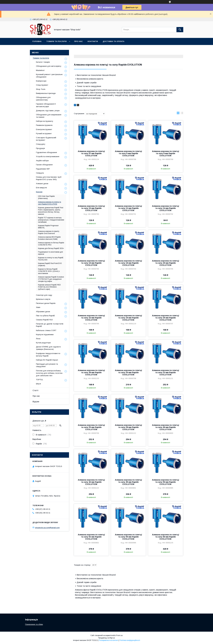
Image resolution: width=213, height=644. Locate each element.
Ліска (38, 339)
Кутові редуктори (43, 343)
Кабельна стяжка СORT (46, 330)
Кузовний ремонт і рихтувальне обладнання (49, 76)
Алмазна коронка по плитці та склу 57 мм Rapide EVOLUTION (91, 153)
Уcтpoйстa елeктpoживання (48, 156)
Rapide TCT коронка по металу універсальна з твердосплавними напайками (51, 220)
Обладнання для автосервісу (49, 66)
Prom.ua (119, 635)
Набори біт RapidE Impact (47, 360)
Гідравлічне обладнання (46, 152)
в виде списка (182, 114)
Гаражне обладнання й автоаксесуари (46, 105)
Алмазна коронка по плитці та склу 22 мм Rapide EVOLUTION (91, 318)
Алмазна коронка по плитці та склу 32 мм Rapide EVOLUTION (166, 372)
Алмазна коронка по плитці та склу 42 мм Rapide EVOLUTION (91, 482)
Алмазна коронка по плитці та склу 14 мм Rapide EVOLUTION (166, 208)
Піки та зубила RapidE (45, 316)
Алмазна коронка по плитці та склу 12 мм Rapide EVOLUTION (128, 208)
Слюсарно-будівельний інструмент (46, 139)
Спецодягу (41, 144)
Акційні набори (42, 161)
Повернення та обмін (34, 624)
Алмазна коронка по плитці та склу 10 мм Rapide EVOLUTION (91, 208)
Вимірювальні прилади (46, 93)
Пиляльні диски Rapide (46, 303)
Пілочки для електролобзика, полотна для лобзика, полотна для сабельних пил (49, 373)
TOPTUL (40, 380)
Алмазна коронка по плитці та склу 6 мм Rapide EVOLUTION (128, 153)
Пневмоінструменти (44, 125)
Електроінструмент (44, 129)
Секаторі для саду (44, 295)
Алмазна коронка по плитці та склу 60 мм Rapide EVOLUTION (166, 537)
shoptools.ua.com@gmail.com (47, 527)
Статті (35, 390)
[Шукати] (180, 30)
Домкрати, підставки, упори (48, 111)
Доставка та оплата (113, 41)
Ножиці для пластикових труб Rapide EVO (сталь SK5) (49, 178)
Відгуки (36, 402)
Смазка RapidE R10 (44, 320)
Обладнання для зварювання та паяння (49, 116)
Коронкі (39, 192)
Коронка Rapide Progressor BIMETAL (48, 227)
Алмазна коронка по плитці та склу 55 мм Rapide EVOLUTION (128, 537)
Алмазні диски (42, 184)
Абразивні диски (43, 312)
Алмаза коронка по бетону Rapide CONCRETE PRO (51, 244)
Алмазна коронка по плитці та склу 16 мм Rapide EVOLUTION (91, 263)
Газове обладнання (44, 165)
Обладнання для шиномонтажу (43, 99)
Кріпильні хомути (43, 299)
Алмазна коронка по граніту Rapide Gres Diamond (49, 232)
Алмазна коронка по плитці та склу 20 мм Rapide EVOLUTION (166, 263)
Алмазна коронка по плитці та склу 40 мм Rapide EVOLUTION (166, 427)
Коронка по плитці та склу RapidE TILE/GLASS (51, 259)
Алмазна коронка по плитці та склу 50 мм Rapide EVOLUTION (166, 482)
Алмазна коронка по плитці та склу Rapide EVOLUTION (50, 203)
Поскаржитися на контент (108, 640)
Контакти (93, 41)
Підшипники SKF (43, 169)
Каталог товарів (43, 62)
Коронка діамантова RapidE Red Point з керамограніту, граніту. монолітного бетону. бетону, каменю (51, 211)
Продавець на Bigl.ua (106, 638)
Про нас (78, 41)
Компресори (41, 81)
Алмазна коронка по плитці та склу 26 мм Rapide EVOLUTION (91, 372)
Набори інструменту (45, 121)
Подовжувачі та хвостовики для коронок (50, 253)
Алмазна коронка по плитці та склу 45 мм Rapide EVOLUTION (128, 482)
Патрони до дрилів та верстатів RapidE (50, 325)
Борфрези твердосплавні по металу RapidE (48, 355)
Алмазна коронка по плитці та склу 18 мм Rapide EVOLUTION (128, 263)
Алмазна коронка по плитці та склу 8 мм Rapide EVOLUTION (166, 153)
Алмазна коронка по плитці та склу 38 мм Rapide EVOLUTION (128, 427)
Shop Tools (41, 89)
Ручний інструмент (44, 134)
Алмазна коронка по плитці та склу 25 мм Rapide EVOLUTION (166, 318)
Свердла (40, 173)
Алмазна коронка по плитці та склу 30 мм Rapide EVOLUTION (128, 372)
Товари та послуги (56, 41)
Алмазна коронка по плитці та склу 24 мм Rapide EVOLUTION (128, 318)
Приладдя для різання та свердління (47, 365)
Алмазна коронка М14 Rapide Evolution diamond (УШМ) (49, 238)
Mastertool (40, 70)
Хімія (38, 307)
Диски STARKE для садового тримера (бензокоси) (48, 348)
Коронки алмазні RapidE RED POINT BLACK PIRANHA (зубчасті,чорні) (49, 287)
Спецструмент (42, 85)
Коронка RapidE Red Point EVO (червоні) (50, 264)
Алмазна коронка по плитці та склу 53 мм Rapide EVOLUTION (91, 537)
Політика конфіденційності (130, 640)
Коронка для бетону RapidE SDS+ (51, 248)
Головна (37, 41)
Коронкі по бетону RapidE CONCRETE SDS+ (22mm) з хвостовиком (49, 271)
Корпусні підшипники (45, 335)
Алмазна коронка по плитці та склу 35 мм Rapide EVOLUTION (91, 427)
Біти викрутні (41, 188)
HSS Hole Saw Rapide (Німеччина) (46, 197)
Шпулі (38, 384)
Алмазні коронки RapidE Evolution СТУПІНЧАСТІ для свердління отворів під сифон (51, 279)
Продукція (40, 148)
